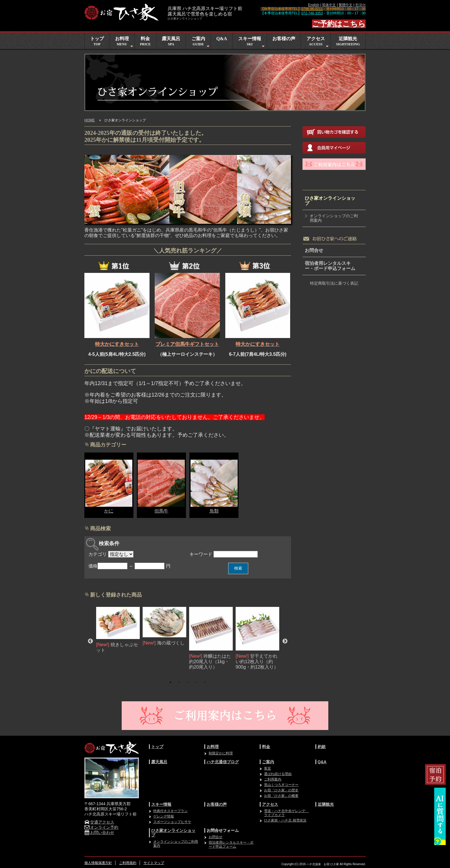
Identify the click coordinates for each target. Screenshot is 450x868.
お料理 (125, 43)
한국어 (360, 5)
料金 (145, 41)
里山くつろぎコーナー (281, 785)
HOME (90, 120)
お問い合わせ (99, 832)
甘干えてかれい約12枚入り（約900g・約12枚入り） (257, 662)
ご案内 (201, 43)
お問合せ (314, 250)
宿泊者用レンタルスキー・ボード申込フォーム (330, 266)
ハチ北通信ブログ (223, 762)
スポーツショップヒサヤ (172, 822)
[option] (118, 630)
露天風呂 (171, 41)
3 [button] (188, 682)
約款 (322, 747)
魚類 (214, 511)
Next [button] (285, 641)
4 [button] (196, 682)
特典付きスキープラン (170, 811)
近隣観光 (348, 41)
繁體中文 (346, 5)
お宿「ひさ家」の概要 (281, 796)
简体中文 (329, 5)
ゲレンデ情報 (164, 816)
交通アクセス (99, 822)
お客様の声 (284, 39)
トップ (97, 41)
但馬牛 (161, 511)
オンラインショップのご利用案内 (334, 218)
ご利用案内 (273, 779)
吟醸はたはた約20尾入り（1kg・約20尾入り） (210, 662)
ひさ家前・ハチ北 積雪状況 (285, 820)
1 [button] (170, 682)
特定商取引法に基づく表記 (334, 283)
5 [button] (205, 682)
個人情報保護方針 (98, 863)
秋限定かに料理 (221, 753)
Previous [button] (90, 641)
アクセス (318, 43)
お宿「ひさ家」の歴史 (281, 790)
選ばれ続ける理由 (278, 774)
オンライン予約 (101, 827)
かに (109, 511)
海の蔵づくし (171, 643)
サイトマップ (154, 863)
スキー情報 (252, 43)
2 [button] (179, 682)
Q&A (222, 39)
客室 (267, 768)
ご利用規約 (128, 863)
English (314, 5)
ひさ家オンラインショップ (330, 201)
